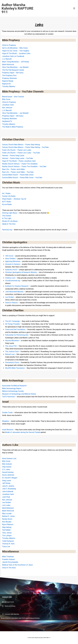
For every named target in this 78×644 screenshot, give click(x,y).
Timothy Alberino (9, 86)
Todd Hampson (8, 541)
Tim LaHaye (7, 536)
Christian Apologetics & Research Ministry (21, 272)
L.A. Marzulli (7, 59)
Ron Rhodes (7, 522)
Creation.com (10, 278)
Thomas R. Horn (8, 544)
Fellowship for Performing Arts (17, 335)
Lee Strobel (9, 297)
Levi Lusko (6, 505)
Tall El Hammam (9, 397)
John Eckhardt (8, 491)
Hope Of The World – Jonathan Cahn (16, 53)
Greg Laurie (7, 481)
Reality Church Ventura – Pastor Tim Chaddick (20, 164)
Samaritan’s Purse (12, 362)
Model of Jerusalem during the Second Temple (23, 432)
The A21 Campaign (12, 321)
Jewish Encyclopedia (10, 562)
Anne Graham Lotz (9, 459)
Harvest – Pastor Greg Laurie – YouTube (18, 158)
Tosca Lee (6, 546)
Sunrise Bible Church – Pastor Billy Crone (18, 175)
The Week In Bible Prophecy (13, 127)
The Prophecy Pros (9, 75)
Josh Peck (6, 497)
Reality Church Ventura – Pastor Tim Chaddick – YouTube (24, 166)
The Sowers (7, 216)
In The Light (7, 218)
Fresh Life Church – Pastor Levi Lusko (17, 150)
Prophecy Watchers (9, 78)
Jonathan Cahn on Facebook (13, 56)
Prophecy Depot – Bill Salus (13, 73)
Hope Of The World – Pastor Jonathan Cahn (19, 161)
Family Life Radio (9, 196)
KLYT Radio (7, 202)
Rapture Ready (8, 81)
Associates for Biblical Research (14, 386)
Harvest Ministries (12, 341)
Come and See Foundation (15, 329)
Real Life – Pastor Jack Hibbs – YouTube (18, 172)
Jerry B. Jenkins (8, 486)
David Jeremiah (8, 475)
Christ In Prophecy (9, 45)
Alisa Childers (10, 259)
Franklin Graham (9, 559)
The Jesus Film (11, 346)
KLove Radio (7, 204)
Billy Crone (6, 99)
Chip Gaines (7, 467)
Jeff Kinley (6, 483)
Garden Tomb (7, 413)
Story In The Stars (9, 568)
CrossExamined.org (13, 281)
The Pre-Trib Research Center (13, 70)
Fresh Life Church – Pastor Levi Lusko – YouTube (21, 153)
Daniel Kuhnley (8, 472)
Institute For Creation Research (17, 286)
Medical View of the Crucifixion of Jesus (17, 565)
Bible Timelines (8, 557)
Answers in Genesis (13, 264)
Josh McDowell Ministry (14, 292)
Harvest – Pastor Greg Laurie (13, 156)
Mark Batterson (8, 508)
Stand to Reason (11, 303)
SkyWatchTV (7, 121)
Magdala (6, 421)
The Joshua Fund (12, 351)
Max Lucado (7, 514)
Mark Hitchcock (8, 65)
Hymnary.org (7, 230)
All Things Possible (12, 324)
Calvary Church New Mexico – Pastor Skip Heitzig (21, 145)
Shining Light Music (10, 213)
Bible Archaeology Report (12, 388)
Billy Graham (7, 464)
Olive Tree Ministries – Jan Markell (15, 67)
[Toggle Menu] (74, 8)
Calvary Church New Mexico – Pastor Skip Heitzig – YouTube (25, 147)
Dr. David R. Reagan (10, 478)
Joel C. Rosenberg (9, 489)
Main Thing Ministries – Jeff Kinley (16, 62)
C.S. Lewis (6, 469)
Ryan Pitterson (8, 524)
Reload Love (10, 354)
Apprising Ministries (13, 261)
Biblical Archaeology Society (13, 391)
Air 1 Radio (6, 193)
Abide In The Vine (9, 224)
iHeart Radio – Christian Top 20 (14, 199)
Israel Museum (8, 430)
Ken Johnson (7, 108)
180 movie (9, 256)
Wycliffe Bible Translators (15, 368)
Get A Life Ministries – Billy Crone (15, 48)
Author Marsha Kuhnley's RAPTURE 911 (18, 8)
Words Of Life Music (10, 221)
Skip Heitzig (7, 527)
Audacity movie (11, 270)
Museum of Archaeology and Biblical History (19, 394)
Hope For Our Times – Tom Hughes (16, 51)
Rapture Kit (6, 84)
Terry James (7, 533)
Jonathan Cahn (8, 105)
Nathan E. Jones (8, 516)
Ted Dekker (6, 530)
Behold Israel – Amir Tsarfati (13, 97)
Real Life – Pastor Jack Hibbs (13, 169)
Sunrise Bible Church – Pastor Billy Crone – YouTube (22, 178)
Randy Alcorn (7, 519)
